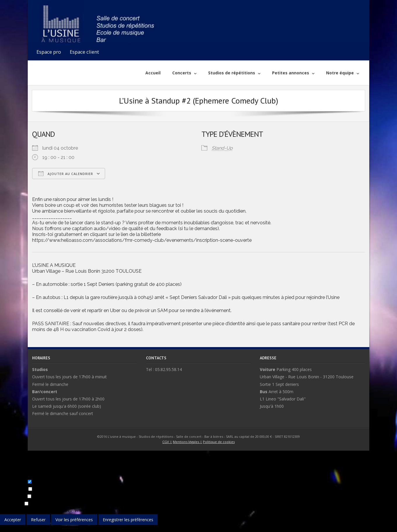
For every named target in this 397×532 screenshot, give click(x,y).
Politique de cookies (219, 442)
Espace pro (49, 52)
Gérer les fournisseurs (89, 511)
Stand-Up (222, 148)
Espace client (84, 52)
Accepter (13, 520)
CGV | (167, 442)
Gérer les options (16, 511)
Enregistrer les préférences (128, 520)
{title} (5, 528)
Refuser (38, 520)
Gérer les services (50, 511)
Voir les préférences (74, 520)
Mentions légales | (187, 442)
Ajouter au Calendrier (66, 174)
